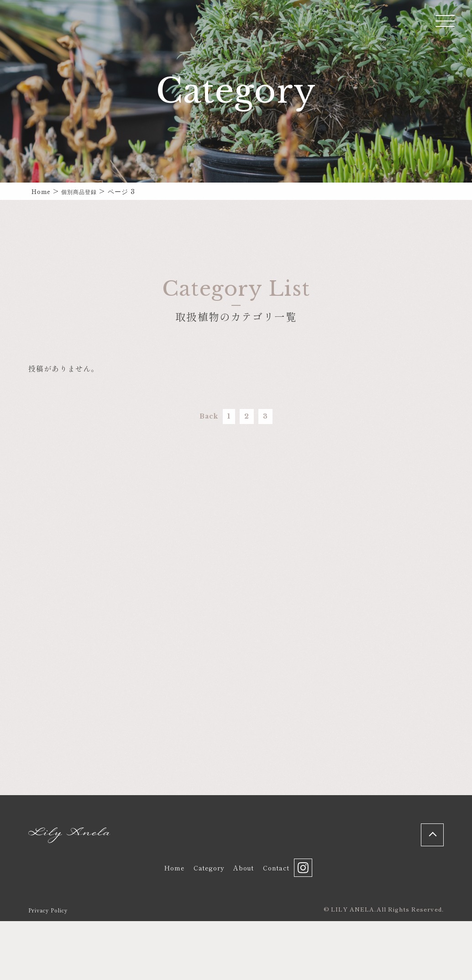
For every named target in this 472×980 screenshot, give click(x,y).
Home (43, 192)
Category (202, 922)
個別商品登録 (86, 192)
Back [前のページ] (190, 421)
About (242, 922)
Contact (278, 922)
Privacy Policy (51, 969)
